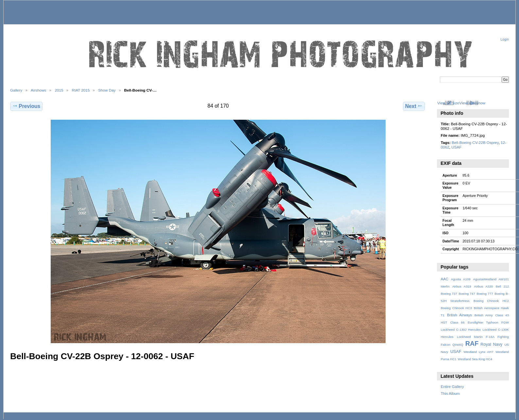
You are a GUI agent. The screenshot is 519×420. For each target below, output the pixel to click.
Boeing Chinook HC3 (456, 308)
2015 (59, 90)
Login (505, 39)
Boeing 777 (485, 294)
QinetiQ (458, 345)
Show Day (107, 90)
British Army (484, 315)
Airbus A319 (462, 286)
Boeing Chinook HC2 (491, 301)
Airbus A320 (483, 286)
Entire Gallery (452, 386)
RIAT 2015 (81, 90)
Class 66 (458, 322)
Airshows (38, 90)
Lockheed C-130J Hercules (461, 330)
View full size (448, 103)
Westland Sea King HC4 (475, 359)
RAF (472, 343)
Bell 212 (502, 286)
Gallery (16, 90)
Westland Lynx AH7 (478, 352)
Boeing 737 (449, 294)
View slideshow (472, 103)
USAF (456, 147)
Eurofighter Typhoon (483, 322)
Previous (26, 106)
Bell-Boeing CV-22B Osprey (475, 142)
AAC (445, 279)
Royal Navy (491, 344)
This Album (450, 393)
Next (414, 106)
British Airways (460, 315)
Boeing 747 (467, 294)
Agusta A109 (461, 279)
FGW (505, 322)
